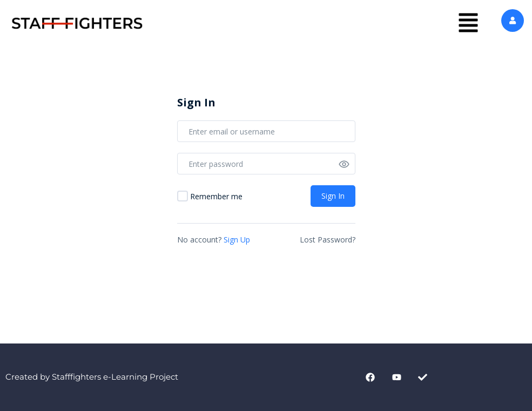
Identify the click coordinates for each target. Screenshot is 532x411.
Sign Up (237, 240)
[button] (468, 23)
